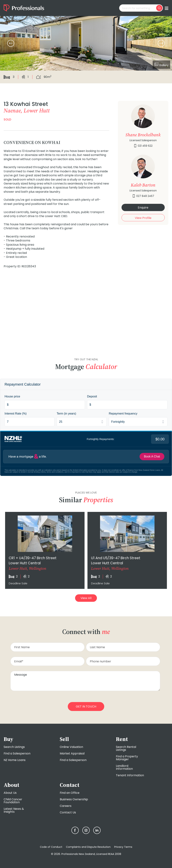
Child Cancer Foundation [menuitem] (13, 801)
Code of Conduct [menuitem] (51, 847)
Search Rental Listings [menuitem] (126, 748)
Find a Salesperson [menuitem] (17, 753)
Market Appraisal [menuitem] (72, 753)
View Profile (143, 218)
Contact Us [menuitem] (68, 812)
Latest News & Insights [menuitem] (14, 810)
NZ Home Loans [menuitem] (15, 760)
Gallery (161, 65)
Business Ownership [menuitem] (74, 799)
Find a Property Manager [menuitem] (127, 758)
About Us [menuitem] (10, 793)
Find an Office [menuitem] (70, 793)
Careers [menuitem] (66, 806)
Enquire (143, 208)
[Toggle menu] (167, 8)
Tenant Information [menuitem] (130, 775)
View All (86, 598)
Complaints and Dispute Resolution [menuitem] (88, 847)
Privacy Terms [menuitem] (123, 847)
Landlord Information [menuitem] (124, 767)
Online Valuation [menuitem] (71, 747)
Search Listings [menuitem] (14, 747)
